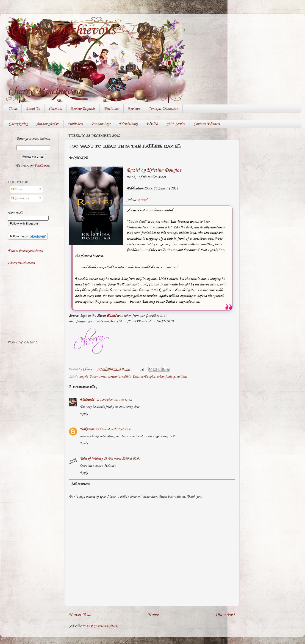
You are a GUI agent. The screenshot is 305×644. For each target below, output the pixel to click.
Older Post (225, 615)
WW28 (152, 124)
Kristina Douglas (164, 170)
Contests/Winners (207, 124)
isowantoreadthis (119, 377)
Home (13, 109)
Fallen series (98, 377)
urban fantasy (166, 377)
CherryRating (18, 124)
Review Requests (83, 109)
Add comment (80, 484)
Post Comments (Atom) (102, 626)
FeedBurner (42, 166)
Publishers (75, 124)
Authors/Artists (48, 124)
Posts (16, 189)
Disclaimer (111, 109)
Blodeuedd (87, 400)
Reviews (134, 109)
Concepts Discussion (163, 109)
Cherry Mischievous (63, 30)
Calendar (55, 109)
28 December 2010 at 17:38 (114, 400)
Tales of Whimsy (91, 459)
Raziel (133, 170)
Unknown (87, 429)
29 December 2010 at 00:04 (122, 459)
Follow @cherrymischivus (25, 251)
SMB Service (176, 124)
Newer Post (80, 615)
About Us (33, 109)
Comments (20, 198)
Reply (84, 414)
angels (83, 377)
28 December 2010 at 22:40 (114, 429)
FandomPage (101, 124)
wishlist (182, 377)
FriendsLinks (128, 124)
